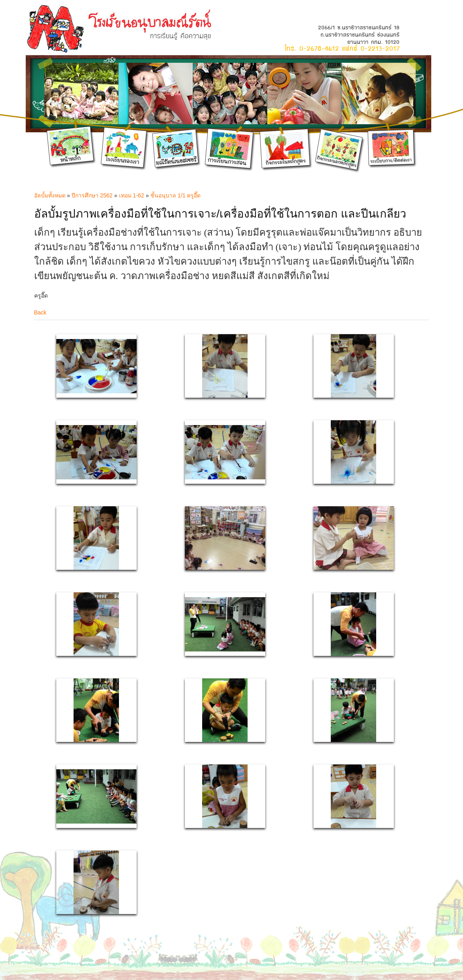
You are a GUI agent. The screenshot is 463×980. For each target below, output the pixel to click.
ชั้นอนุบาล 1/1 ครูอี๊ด (175, 195)
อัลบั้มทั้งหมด (50, 195)
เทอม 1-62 (132, 195)
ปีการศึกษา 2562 (92, 195)
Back (40, 312)
